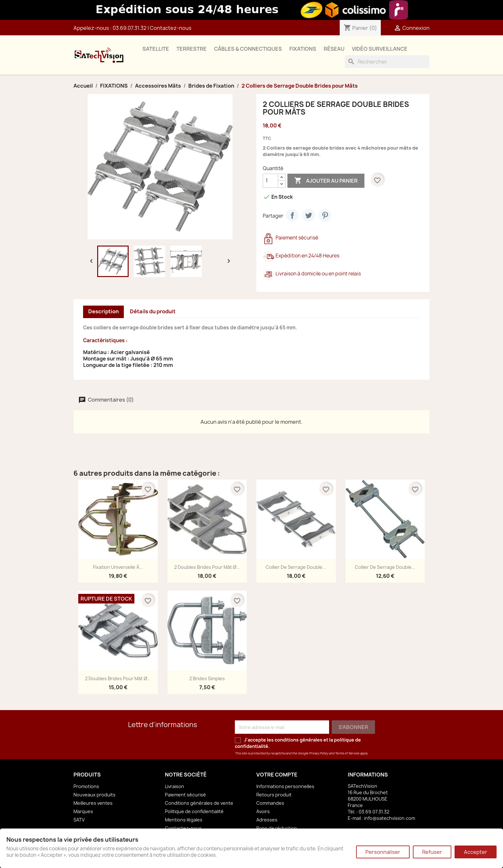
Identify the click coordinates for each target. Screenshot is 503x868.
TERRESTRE (192, 49)
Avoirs (263, 811)
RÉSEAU (334, 49)
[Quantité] (270, 181)
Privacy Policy (319, 753)
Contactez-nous (171, 28)
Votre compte (277, 775)
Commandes (270, 803)
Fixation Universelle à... (118, 567)
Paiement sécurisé (185, 795)
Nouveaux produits (94, 795)
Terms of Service (347, 753)
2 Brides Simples (207, 678)
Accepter (476, 852)
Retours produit (274, 795)
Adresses (267, 820)
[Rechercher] (387, 62)
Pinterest (325, 215)
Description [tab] (103, 311)
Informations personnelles (285, 786)
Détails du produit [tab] (153, 311)
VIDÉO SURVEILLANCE (380, 49)
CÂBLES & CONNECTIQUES (248, 49)
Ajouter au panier (326, 181)
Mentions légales (184, 820)
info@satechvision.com (390, 818)
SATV (79, 820)
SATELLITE (156, 49)
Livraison (175, 786)
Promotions (86, 786)
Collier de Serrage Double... (296, 567)
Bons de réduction (277, 828)
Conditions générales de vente (199, 803)
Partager (292, 215)
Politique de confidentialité (194, 811)
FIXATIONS (303, 49)
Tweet (309, 215)
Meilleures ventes (93, 803)
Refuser (432, 852)
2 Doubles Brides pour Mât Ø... (207, 567)
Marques (83, 811)
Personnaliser (383, 852)
